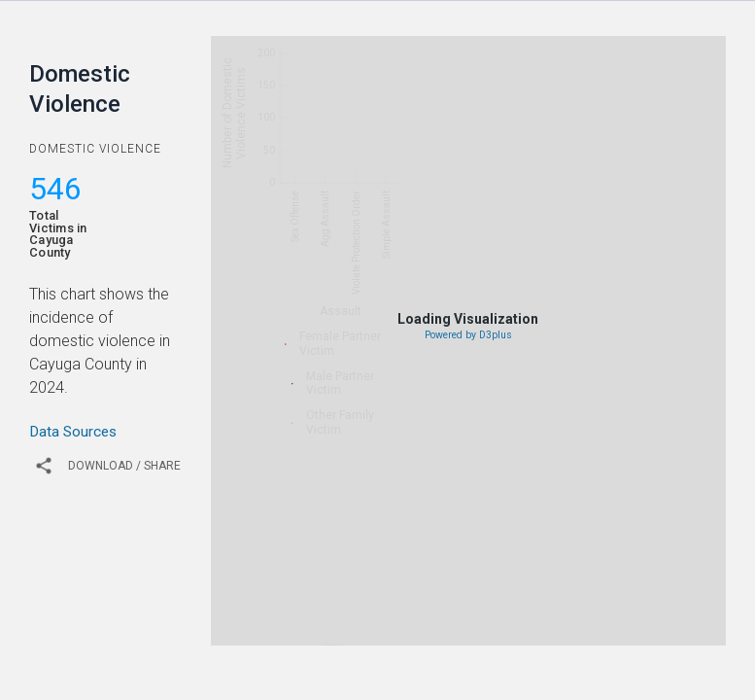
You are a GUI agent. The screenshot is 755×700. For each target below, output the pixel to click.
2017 (581, 604)
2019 (670, 604)
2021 (447, 631)
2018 (626, 604)
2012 (358, 604)
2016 (536, 604)
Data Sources (73, 432)
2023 (536, 631)
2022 (492, 631)
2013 (402, 604)
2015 (492, 604)
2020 (402, 631)
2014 (447, 604)
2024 (581, 631)
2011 (313, 604)
